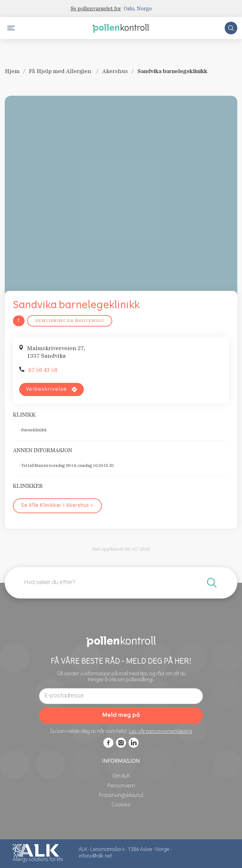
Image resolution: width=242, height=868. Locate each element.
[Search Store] (231, 28)
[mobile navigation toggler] (11, 28)
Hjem (12, 71)
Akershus (115, 71)
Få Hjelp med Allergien (61, 71)
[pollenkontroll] (121, 28)
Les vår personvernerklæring (160, 732)
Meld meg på (121, 715)
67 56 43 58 (43, 370)
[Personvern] (121, 786)
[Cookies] (121, 805)
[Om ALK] (121, 776)
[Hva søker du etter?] (212, 583)
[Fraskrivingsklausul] (121, 796)
